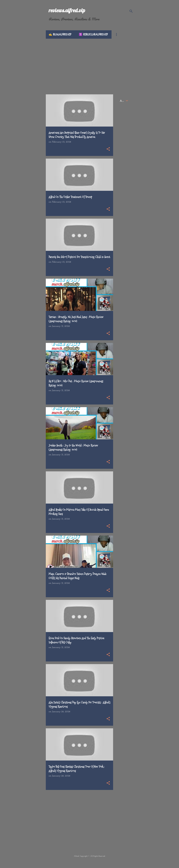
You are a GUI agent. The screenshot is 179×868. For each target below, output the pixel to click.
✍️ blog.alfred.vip (60, 34)
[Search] (131, 11)
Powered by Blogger (90, 863)
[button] (108, 149)
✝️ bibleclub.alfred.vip (93, 34)
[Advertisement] (89, 63)
